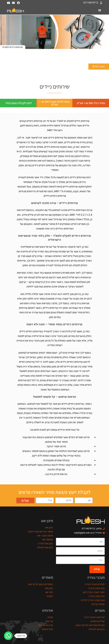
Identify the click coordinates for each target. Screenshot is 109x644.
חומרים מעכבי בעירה (95, 584)
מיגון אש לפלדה (45, 543)
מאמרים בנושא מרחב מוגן (41, 584)
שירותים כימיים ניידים (95, 617)
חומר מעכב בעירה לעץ (94, 592)
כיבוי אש (49, 592)
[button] (100, 10)
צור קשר (49, 621)
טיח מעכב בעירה (97, 596)
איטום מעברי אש (45, 535)
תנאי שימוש (47, 629)
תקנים (50, 596)
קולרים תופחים (98, 621)
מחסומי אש (48, 539)
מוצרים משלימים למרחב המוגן (90, 625)
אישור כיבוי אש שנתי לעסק (41, 531)
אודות (50, 617)
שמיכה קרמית (98, 604)
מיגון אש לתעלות (45, 547)
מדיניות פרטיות (46, 625)
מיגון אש (49, 527)
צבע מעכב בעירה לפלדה (93, 600)
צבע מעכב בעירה (96, 588)
